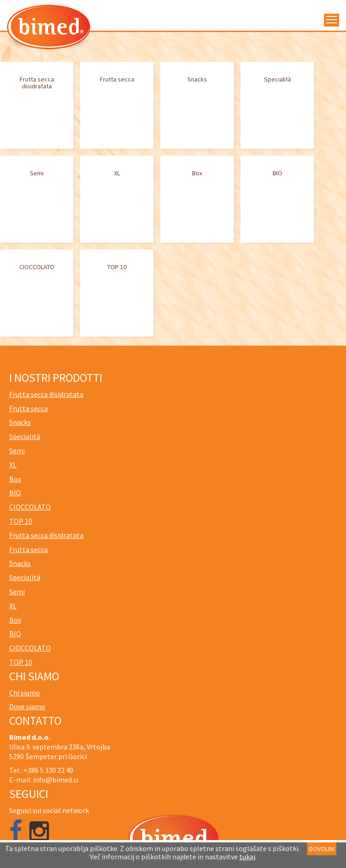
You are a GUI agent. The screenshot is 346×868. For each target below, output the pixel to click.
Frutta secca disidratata (37, 83)
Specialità (277, 79)
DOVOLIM (322, 849)
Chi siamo (25, 693)
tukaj (247, 857)
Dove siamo (27, 706)
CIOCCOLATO (37, 267)
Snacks (197, 79)
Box (197, 173)
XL (117, 173)
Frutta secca (117, 79)
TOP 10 (117, 267)
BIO (277, 173)
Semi (37, 173)
